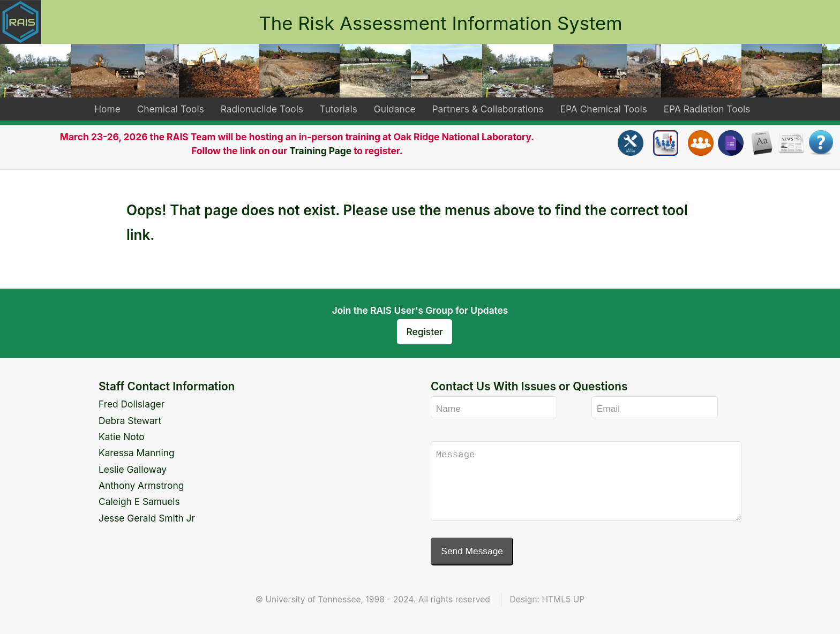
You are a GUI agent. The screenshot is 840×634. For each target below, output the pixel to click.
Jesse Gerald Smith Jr (147, 518)
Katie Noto (122, 437)
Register (425, 332)
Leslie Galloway (133, 469)
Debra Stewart (130, 421)
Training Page (320, 151)
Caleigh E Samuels (139, 501)
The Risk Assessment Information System (440, 23)
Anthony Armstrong (141, 485)
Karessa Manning (137, 453)
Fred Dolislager (132, 404)
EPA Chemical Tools (604, 109)
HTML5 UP (563, 599)
